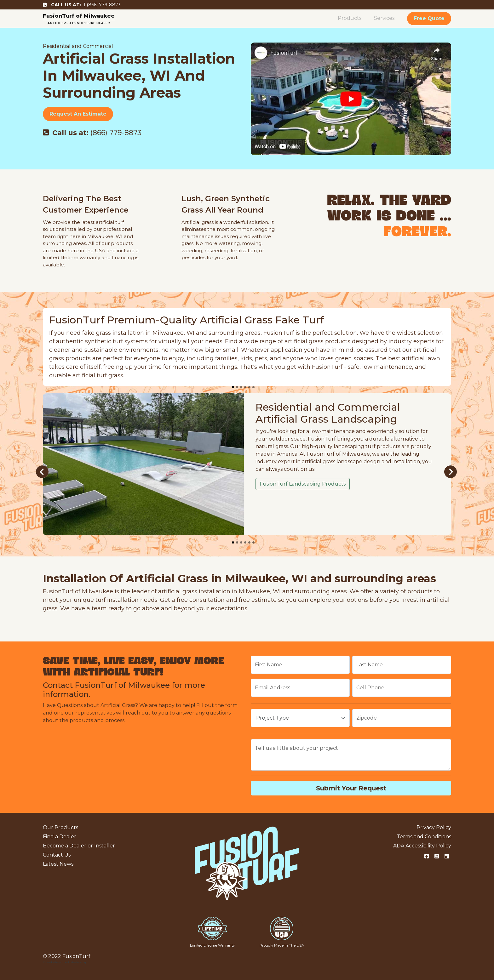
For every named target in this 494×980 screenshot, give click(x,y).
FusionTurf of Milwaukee (79, 16)
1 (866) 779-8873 (82, 5)
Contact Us (57, 855)
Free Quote (429, 18)
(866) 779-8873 (92, 133)
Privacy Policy (434, 827)
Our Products (60, 827)
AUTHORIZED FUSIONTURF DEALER (79, 23)
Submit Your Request (351, 788)
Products (350, 18)
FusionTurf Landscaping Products (303, 484)
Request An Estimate (78, 114)
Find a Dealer (60, 837)
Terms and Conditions (424, 837)
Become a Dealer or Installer (79, 846)
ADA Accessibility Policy (422, 846)
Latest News (58, 864)
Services (384, 18)
